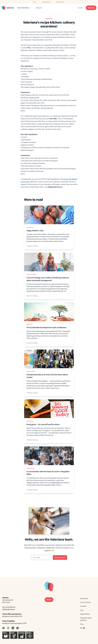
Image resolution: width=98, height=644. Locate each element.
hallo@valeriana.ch (9, 609)
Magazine (39, 8)
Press (82, 624)
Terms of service (85, 602)
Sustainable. (46, 2)
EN (84, 628)
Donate (80, 8)
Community (84, 598)
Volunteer (83, 606)
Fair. (35, 2)
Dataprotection (85, 614)
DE (81, 628)
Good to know (31, 275)
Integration (30, 468)
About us (29, 324)
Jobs (82, 610)
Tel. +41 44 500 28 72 (9, 607)
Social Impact (31, 372)
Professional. (60, 2)
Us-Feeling (30, 228)
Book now (91, 8)
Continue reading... (33, 246)
